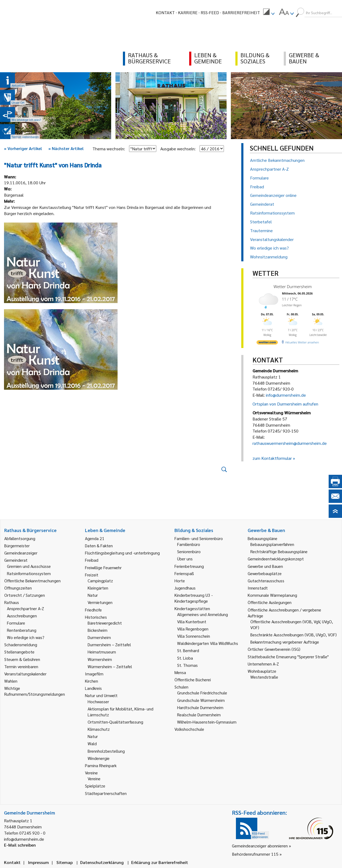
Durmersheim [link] (99, 637)
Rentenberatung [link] (22, 630)
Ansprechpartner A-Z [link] (26, 608)
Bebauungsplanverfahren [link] (272, 544)
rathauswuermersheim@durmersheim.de (290, 443)
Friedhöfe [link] (93, 610)
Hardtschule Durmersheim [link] (200, 707)
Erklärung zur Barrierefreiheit (160, 862)
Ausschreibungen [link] (22, 616)
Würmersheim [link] (100, 659)
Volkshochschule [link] (189, 729)
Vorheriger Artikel (23, 148)
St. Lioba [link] (185, 658)
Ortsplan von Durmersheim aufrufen (285, 404)
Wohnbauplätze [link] (262, 671)
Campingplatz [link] (100, 581)
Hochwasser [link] (98, 701)
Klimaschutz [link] (99, 729)
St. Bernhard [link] (188, 650)
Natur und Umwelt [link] (101, 695)
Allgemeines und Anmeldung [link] (203, 614)
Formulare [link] (16, 623)
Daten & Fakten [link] (99, 546)
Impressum (38, 862)
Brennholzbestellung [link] (106, 751)
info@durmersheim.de (286, 395)
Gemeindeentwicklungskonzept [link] (276, 559)
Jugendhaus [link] (185, 588)
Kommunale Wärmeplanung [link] (272, 595)
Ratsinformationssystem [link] (29, 573)
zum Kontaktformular (272, 458)
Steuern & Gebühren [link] (22, 659)
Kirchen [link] (92, 681)
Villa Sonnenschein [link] (194, 636)
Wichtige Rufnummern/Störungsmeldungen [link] (35, 691)
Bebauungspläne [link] (263, 538)
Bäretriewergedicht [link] (105, 623)
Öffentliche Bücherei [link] (193, 680)
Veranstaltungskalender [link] (25, 674)
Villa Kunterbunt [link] (192, 622)
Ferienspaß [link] (184, 573)
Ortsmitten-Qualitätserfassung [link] (115, 722)
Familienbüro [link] (189, 544)
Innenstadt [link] (258, 588)
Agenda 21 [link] (95, 538)
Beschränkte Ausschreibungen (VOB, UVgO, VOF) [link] (294, 635)
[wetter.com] (267, 343)
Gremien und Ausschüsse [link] (29, 566)
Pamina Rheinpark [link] (101, 765)
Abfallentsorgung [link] (20, 538)
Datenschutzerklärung (102, 862)
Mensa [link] (180, 672)
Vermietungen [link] (100, 602)
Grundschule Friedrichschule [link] (202, 693)
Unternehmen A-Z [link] (263, 664)
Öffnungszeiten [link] (18, 588)
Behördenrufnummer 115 (255, 854)
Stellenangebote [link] (19, 652)
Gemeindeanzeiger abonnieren (260, 846)
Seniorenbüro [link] (189, 551)
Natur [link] (93, 595)
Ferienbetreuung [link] (189, 566)
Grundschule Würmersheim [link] (201, 700)
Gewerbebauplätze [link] (265, 573)
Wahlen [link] (11, 681)
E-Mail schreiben (20, 845)
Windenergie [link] (99, 758)
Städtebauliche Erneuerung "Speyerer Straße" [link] (288, 657)
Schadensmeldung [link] (21, 645)
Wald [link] (92, 743)
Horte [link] (180, 581)
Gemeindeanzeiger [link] (21, 553)
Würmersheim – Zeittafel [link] (110, 666)
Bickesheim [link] (98, 630)
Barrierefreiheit (241, 12)
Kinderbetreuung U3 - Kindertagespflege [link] (194, 598)
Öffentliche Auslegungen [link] (270, 602)
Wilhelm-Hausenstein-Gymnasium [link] (207, 722)
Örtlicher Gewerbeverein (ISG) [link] (274, 649)
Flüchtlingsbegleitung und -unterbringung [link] (122, 553)
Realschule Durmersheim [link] (199, 715)
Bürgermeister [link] (17, 546)
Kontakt (165, 12)
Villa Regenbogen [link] (193, 629)
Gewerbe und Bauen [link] (265, 566)
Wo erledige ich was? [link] (26, 637)
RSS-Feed (210, 12)
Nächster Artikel (66, 148)
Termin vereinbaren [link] (21, 666)
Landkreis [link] (93, 688)
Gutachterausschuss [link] (266, 581)
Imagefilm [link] (94, 674)
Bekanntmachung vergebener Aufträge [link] (285, 642)
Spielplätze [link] (95, 786)
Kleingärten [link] (98, 588)
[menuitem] (269, 13)
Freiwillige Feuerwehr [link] (103, 567)
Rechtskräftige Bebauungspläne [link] (279, 551)
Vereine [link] (94, 779)
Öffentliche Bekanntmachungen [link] (32, 581)
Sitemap (65, 862)
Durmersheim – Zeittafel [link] (109, 645)
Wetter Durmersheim (293, 286)
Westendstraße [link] (264, 677)
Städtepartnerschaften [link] (106, 793)
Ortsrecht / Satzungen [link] (25, 595)
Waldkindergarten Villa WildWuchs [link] (208, 643)
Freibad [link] (92, 560)
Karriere (188, 12)
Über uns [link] (185, 559)
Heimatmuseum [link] (102, 652)
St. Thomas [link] (187, 665)
